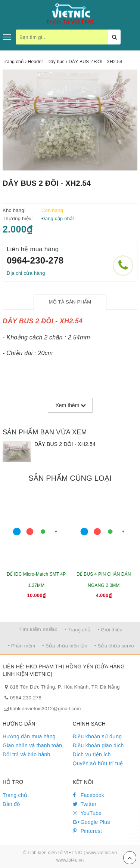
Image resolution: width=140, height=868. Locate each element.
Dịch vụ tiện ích (92, 754)
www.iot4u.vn (70, 860)
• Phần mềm (21, 646)
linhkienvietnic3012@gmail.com (46, 709)
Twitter (85, 804)
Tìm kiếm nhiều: (38, 629)
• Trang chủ (78, 630)
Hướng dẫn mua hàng (29, 736)
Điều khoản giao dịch (98, 745)
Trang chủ (15, 795)
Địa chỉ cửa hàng (26, 273)
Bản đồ (11, 804)
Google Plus (91, 822)
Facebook (89, 795)
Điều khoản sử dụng (97, 736)
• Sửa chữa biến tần (65, 646)
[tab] (70, 302)
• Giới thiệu (110, 630)
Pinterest (88, 831)
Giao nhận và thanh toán (32, 745)
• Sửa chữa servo (114, 646)
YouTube (87, 813)
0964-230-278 (35, 260)
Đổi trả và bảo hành (27, 754)
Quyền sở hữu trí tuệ (98, 763)
